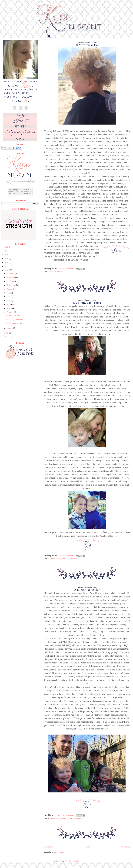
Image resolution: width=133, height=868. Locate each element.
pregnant (80, 818)
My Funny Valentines (87, 303)
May (9, 301)
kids (64, 559)
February (10, 312)
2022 (7, 247)
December (11, 274)
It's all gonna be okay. (87, 590)
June (9, 297)
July (9, 293)
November (11, 277)
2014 (7, 337)
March (10, 308)
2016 (7, 270)
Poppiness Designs (72, 861)
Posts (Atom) (59, 852)
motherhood (75, 559)
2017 (7, 266)
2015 (7, 333)
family (52, 559)
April (9, 304)
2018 (7, 262)
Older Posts (126, 847)
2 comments (71, 815)
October (10, 281)
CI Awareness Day (87, 45)
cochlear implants (57, 272)
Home (87, 847)
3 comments (71, 268)
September (11, 285)
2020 (7, 255)
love (68, 559)
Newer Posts (48, 847)
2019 (7, 259)
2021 (7, 251)
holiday (58, 559)
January (10, 328)
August (10, 289)
